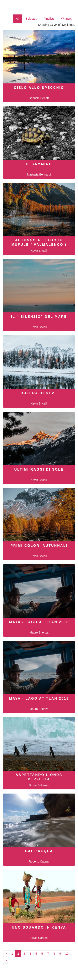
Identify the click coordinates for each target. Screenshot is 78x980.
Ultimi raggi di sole (39, 469)
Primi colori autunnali (39, 546)
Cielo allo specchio (39, 88)
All (17, 19)
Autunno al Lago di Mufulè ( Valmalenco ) (39, 242)
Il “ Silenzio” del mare (39, 317)
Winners (66, 19)
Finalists (49, 19)
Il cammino (39, 164)
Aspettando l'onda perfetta (39, 777)
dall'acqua (39, 851)
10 (67, 954)
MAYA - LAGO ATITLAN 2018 (39, 622)
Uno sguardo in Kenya (39, 927)
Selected (31, 19)
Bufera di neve (39, 393)
